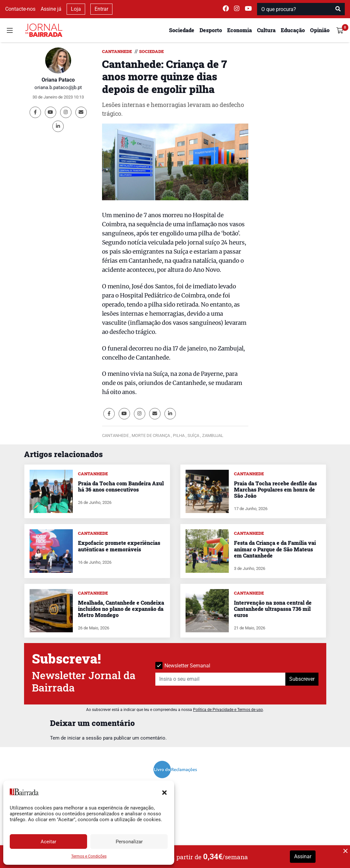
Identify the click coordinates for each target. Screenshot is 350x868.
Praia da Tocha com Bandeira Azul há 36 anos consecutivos (121, 486)
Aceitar (48, 842)
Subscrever (302, 679)
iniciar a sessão (84, 738)
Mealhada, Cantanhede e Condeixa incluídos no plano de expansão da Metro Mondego (121, 609)
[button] (164, 792)
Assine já (51, 9)
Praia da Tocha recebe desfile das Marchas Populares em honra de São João (275, 489)
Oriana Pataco (58, 80)
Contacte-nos (20, 9)
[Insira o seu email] (220, 679)
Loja (76, 9)
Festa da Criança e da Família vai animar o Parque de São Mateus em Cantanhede (275, 549)
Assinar (303, 856)
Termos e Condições (89, 856)
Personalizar (129, 842)
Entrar (101, 9)
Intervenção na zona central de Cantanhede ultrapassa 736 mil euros (273, 609)
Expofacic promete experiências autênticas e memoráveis (119, 546)
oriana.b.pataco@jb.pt (58, 87)
